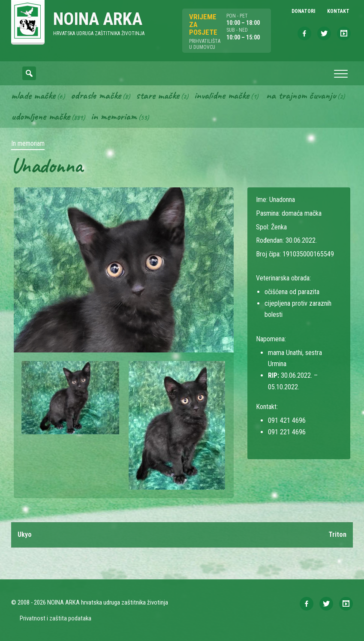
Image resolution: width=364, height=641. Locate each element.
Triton (337, 534)
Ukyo (25, 534)
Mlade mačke (33, 95)
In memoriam (114, 116)
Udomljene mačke (41, 116)
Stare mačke (158, 95)
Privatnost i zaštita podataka (56, 618)
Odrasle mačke (96, 95)
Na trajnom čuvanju (301, 95)
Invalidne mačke (222, 95)
